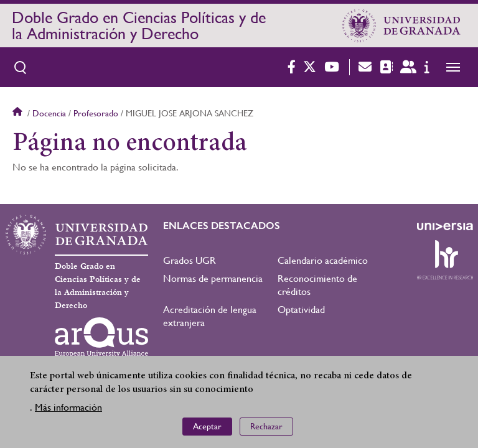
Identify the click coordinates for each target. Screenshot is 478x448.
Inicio (19, 113)
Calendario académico (323, 260)
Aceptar (207, 429)
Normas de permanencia (213, 278)
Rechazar (266, 429)
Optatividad (301, 310)
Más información (68, 410)
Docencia (49, 113)
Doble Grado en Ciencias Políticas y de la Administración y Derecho (139, 26)
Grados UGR (190, 260)
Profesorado (96, 113)
